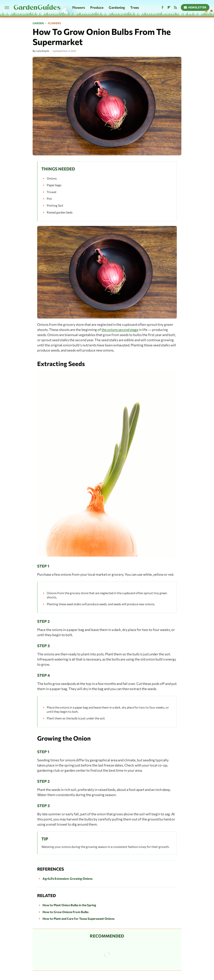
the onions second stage (120, 330)
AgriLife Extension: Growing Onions (68, 878)
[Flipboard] (169, 8)
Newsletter (195, 7)
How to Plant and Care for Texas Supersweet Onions (78, 919)
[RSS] (175, 8)
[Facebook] (163, 8)
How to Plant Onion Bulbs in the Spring (69, 905)
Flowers (79, 7)
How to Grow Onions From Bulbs (66, 912)
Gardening (117, 7)
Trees (135, 7)
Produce (97, 7)
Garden (38, 23)
